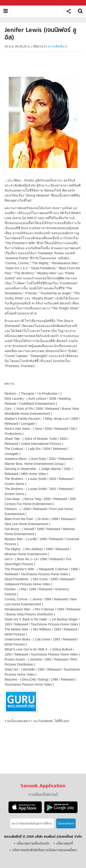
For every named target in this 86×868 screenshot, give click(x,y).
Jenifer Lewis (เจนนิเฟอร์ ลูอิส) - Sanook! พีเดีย (39, 11)
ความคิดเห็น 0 (58, 46)
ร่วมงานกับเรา (66, 824)
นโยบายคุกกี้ (65, 844)
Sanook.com (14, 3)
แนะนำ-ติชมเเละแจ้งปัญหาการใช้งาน (32, 824)
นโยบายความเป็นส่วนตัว (33, 844)
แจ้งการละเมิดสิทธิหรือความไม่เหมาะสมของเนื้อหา (45, 850)
